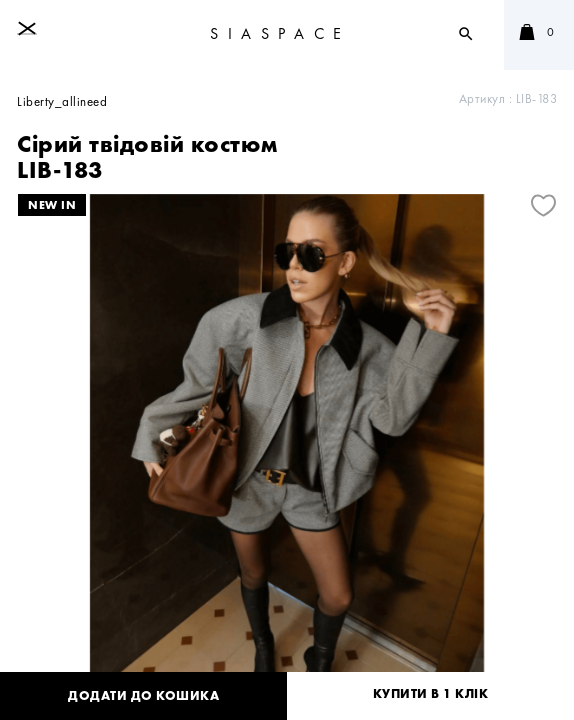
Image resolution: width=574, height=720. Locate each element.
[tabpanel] (287, 454)
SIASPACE (280, 33)
